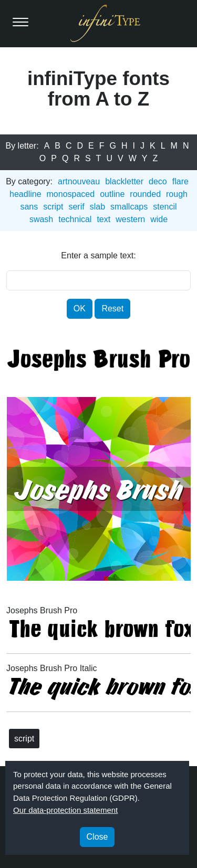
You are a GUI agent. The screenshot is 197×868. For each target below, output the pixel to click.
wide (159, 219)
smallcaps (129, 207)
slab (97, 207)
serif (76, 207)
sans (29, 207)
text (103, 219)
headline (25, 194)
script (53, 207)
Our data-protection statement (65, 810)
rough (177, 194)
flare (180, 181)
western (130, 219)
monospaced (71, 194)
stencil (165, 207)
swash (41, 219)
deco (158, 181)
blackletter (124, 181)
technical (75, 219)
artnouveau (79, 181)
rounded (145, 194)
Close (97, 837)
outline (112, 194)
